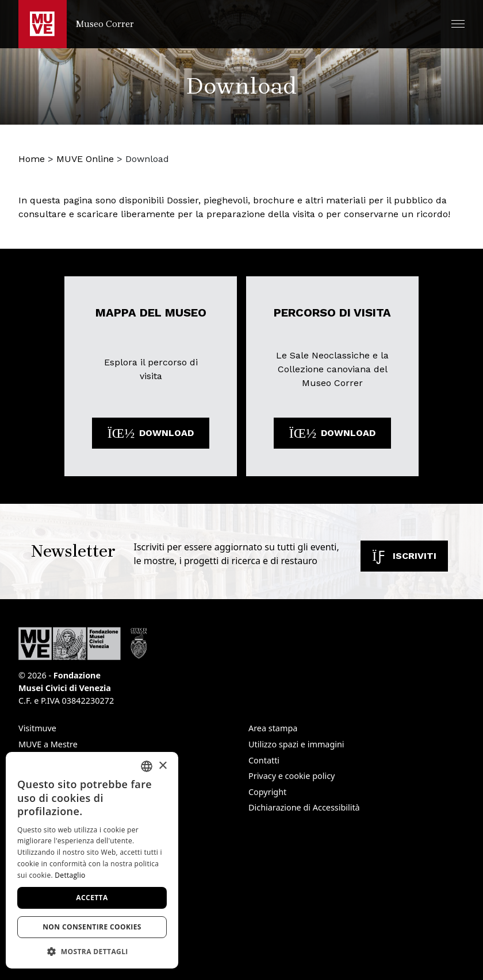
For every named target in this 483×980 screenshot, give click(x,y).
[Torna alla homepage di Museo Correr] (76, 24)
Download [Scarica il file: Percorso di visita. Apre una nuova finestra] (332, 433)
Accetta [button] (92, 898)
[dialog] (92, 860)
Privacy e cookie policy (292, 776)
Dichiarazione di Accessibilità (304, 807)
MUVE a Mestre (48, 744)
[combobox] (147, 766)
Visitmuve (37, 728)
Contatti (264, 760)
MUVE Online (85, 159)
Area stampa (273, 728)
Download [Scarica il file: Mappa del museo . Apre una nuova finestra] (151, 433)
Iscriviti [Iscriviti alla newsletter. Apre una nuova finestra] (404, 556)
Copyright (267, 792)
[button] (458, 24)
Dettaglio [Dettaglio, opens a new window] (70, 875)
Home (32, 159)
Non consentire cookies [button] (92, 927)
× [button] (162, 766)
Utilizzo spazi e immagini (296, 744)
